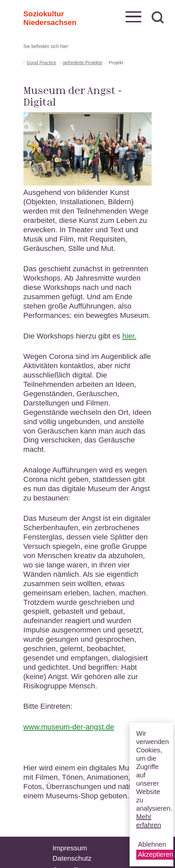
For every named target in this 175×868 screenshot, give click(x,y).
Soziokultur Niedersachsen (35, 16)
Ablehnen (152, 844)
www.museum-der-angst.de (69, 727)
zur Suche (158, 17)
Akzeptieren (156, 854)
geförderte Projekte (82, 63)
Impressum (70, 848)
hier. (129, 336)
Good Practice (42, 63)
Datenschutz (72, 858)
